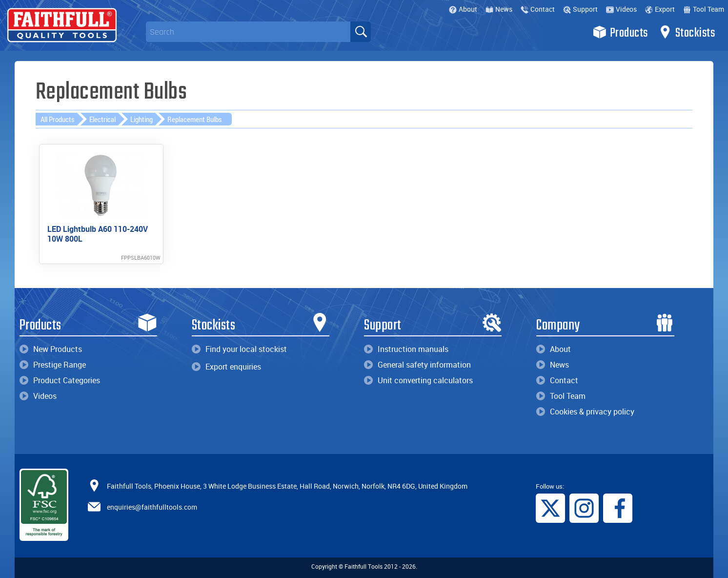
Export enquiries (226, 367)
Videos (621, 9)
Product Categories (60, 380)
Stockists (687, 32)
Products (620, 32)
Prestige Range (53, 365)
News (499, 9)
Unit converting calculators (418, 380)
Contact (538, 9)
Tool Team (704, 9)
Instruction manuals (406, 349)
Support (580, 9)
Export (660, 9)
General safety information (417, 365)
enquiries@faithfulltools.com (152, 506)
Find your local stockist (239, 349)
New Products (51, 349)
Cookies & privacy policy (585, 412)
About (463, 9)
